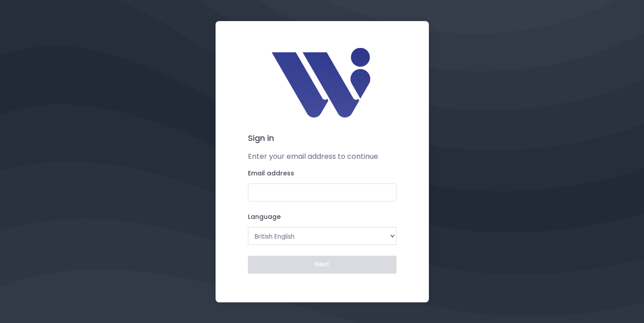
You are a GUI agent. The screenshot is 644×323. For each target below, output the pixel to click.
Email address (271, 173)
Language (264, 217)
